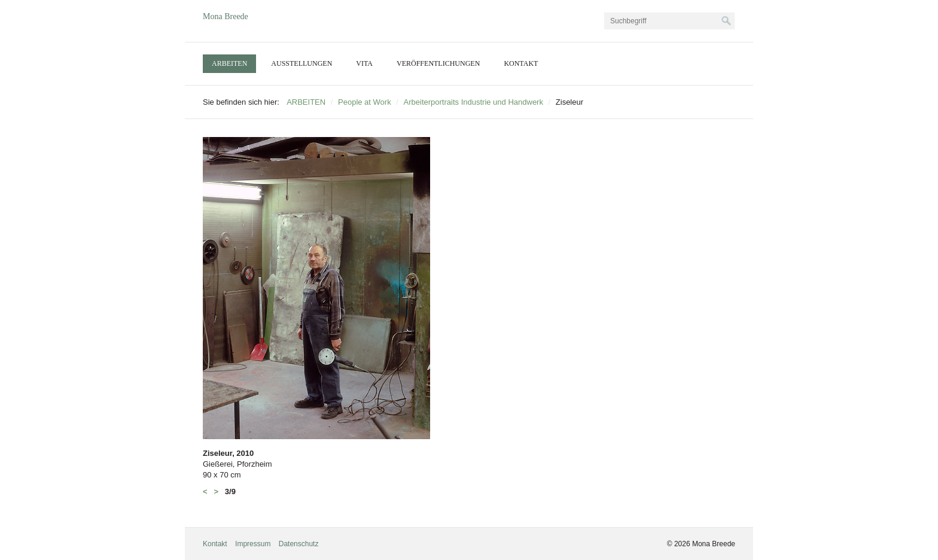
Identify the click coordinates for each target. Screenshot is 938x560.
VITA (364, 63)
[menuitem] (229, 64)
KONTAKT (521, 63)
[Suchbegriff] (669, 21)
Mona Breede (226, 16)
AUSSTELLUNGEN (301, 63)
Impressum (253, 544)
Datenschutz (299, 544)
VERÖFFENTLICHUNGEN (438, 63)
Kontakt (215, 544)
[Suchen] (726, 21)
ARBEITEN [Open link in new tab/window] (229, 63)
